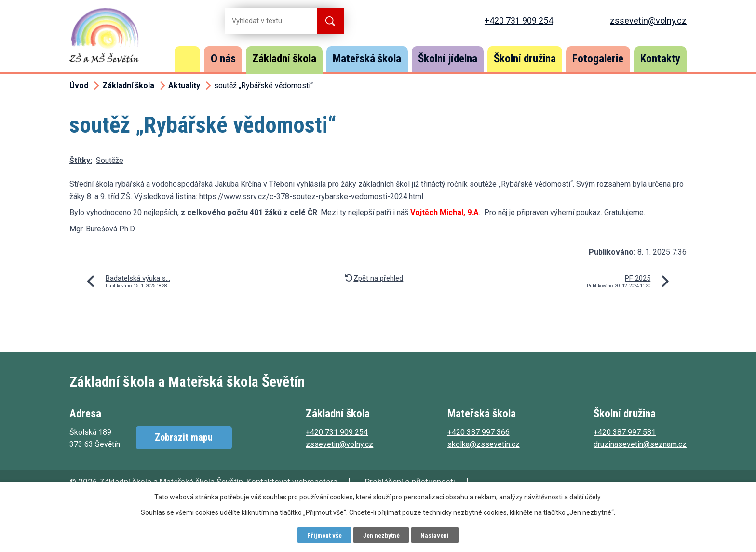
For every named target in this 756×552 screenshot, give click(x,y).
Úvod (188, 59)
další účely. (586, 497)
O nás (223, 59)
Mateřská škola (367, 59)
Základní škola (284, 59)
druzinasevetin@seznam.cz (640, 444)
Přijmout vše (322, 535)
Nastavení (438, 535)
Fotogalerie (598, 59)
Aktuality (184, 86)
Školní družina (525, 59)
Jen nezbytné (382, 535)
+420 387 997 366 (479, 432)
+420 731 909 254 (519, 20)
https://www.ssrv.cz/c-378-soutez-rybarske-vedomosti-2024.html (311, 196)
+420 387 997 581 (625, 432)
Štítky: (81, 160)
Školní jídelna (448, 59)
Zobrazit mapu (182, 438)
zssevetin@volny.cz (648, 20)
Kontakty (660, 59)
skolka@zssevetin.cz (484, 444)
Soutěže (110, 160)
